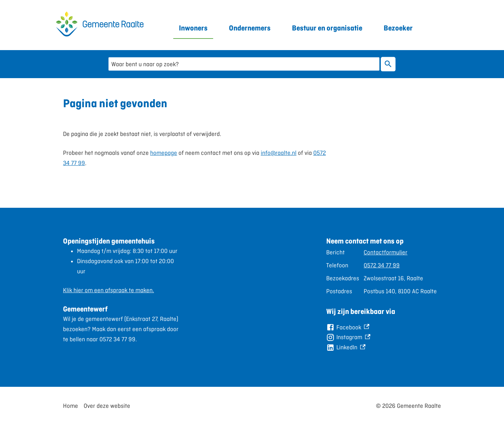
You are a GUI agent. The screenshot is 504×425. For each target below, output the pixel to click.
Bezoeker (398, 28)
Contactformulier (386, 252)
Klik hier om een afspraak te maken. (108, 290)
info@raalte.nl (279, 153)
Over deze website (107, 406)
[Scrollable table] (384, 272)
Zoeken (387, 64)
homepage (164, 153)
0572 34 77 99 (382, 265)
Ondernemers (250, 28)
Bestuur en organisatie (327, 28)
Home (71, 406)
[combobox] (244, 64)
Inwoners (193, 28)
